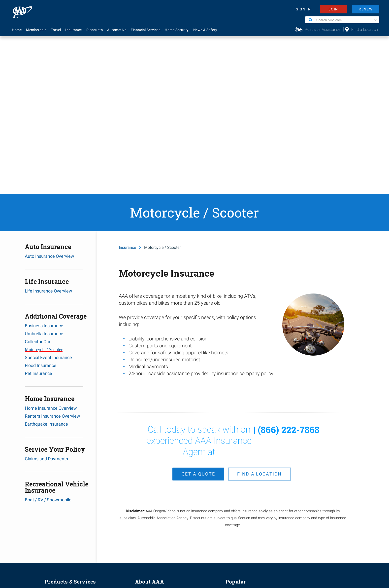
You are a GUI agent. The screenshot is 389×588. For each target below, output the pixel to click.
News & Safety (205, 30)
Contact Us (235, 443)
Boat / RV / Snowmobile (48, 342)
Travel (56, 30)
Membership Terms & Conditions (209, 547)
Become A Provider (151, 476)
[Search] (311, 20)
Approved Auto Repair (63, 476)
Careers (142, 443)
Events (141, 451)
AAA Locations (238, 451)
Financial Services (146, 30)
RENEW (366, 9)
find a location (259, 314)
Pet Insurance (38, 216)
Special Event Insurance (48, 200)
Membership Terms (151, 467)
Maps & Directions (241, 476)
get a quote (198, 314)
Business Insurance (44, 168)
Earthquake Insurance (46, 266)
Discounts (95, 30)
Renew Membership (242, 459)
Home (17, 30)
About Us (143, 435)
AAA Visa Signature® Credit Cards (74, 492)
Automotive (117, 30)
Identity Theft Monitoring (65, 451)
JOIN (333, 9)
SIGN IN (304, 9)
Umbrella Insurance (44, 176)
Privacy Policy (177, 547)
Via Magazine (237, 492)
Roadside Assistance (323, 30)
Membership (36, 30)
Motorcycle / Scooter (44, 192)
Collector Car (38, 184)
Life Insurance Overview (49, 133)
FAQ (229, 435)
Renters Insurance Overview (52, 258)
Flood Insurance (41, 208)
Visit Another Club (241, 484)
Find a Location (365, 30)
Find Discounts (238, 467)
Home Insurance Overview (51, 250)
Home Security (177, 30)
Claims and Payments (46, 301)
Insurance (74, 30)
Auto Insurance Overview (49, 98)
